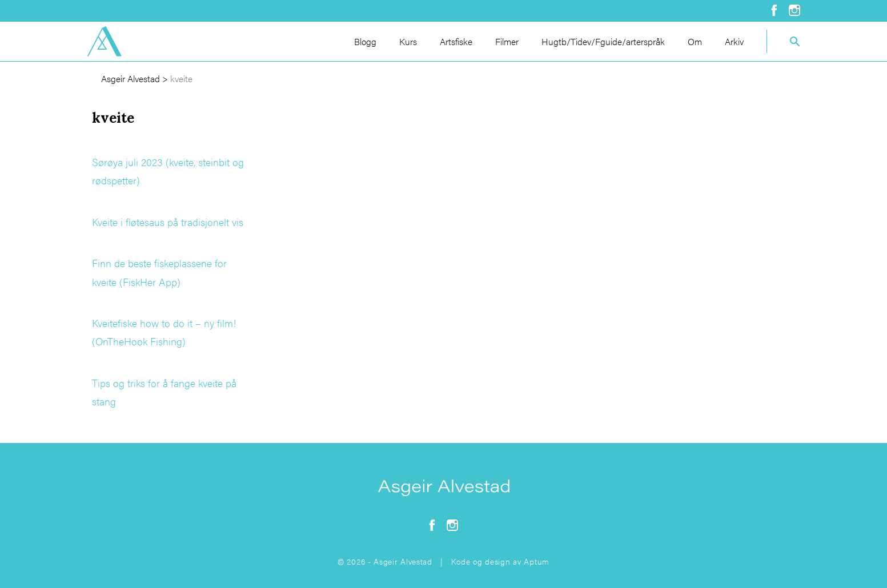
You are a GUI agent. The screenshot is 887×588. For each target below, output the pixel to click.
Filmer (507, 41)
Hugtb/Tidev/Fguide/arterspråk (603, 41)
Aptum (537, 561)
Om (695, 41)
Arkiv (734, 41)
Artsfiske (456, 41)
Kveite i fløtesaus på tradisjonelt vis (168, 222)
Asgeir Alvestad (131, 78)
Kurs (408, 41)
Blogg (365, 41)
